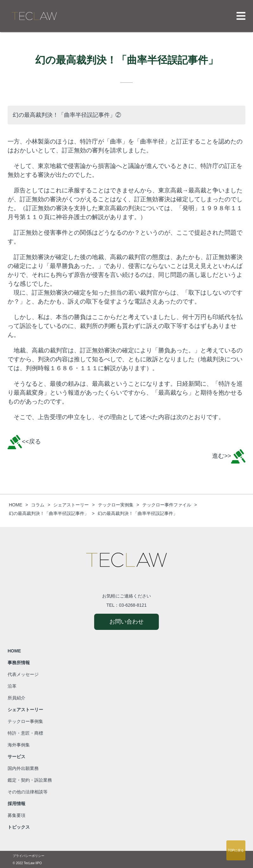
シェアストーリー (25, 710)
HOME (14, 651)
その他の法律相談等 (28, 792)
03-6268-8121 (133, 605)
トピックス (19, 827)
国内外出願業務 (23, 768)
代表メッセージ (23, 674)
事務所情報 (19, 663)
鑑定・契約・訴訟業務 (30, 780)
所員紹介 (16, 698)
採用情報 (16, 804)
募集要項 (16, 815)
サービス (16, 757)
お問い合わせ (126, 622)
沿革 (12, 686)
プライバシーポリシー (29, 856)
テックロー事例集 (25, 721)
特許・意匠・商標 (25, 733)
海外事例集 (19, 745)
